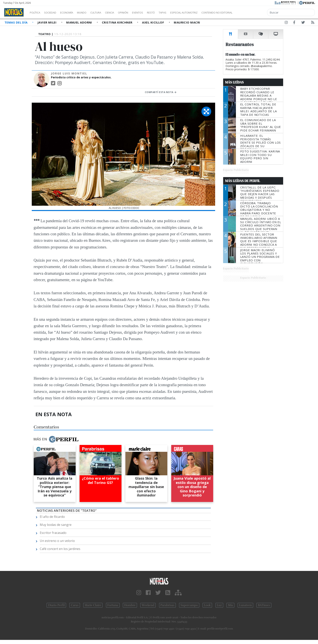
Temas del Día (16, 22)
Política (36, 13)
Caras (75, 605)
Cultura (107, 13)
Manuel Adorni (80, 22)
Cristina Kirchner (118, 22)
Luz (219, 605)
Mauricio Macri (187, 22)
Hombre (130, 605)
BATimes (264, 605)
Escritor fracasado (53, 533)
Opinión (139, 13)
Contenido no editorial (250, 13)
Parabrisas (167, 605)
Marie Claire (93, 605)
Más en (56, 439)
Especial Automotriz (210, 13)
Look (207, 605)
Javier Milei (47, 22)
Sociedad (54, 13)
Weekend (148, 605)
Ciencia (123, 13)
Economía (73, 13)
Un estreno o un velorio (57, 541)
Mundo (91, 13)
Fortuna (113, 605)
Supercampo (189, 605)
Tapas (185, 13)
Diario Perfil (56, 605)
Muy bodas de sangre (56, 525)
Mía (230, 605)
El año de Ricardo (52, 517)
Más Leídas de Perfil (243, 181)
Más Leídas (234, 82)
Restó (172, 13)
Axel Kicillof (153, 22)
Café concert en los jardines (60, 549)
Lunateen (245, 605)
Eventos (156, 13)
